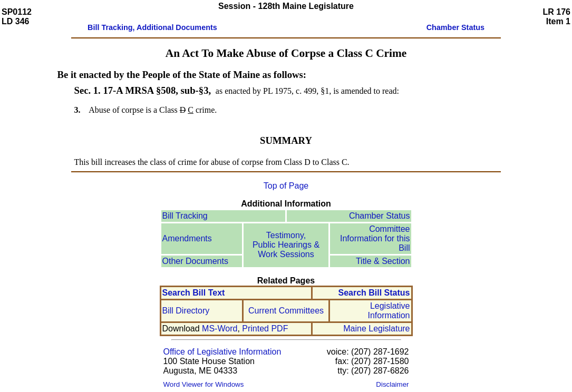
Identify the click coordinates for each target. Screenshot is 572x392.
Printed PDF (265, 329)
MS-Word (220, 329)
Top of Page (286, 186)
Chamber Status (380, 216)
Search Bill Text (194, 293)
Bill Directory (186, 311)
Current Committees (286, 311)
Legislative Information (389, 311)
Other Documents (195, 261)
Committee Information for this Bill (375, 238)
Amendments (187, 238)
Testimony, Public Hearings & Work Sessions (286, 245)
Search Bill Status (374, 293)
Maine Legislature (376, 329)
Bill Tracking (185, 216)
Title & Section (383, 261)
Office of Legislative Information (222, 352)
